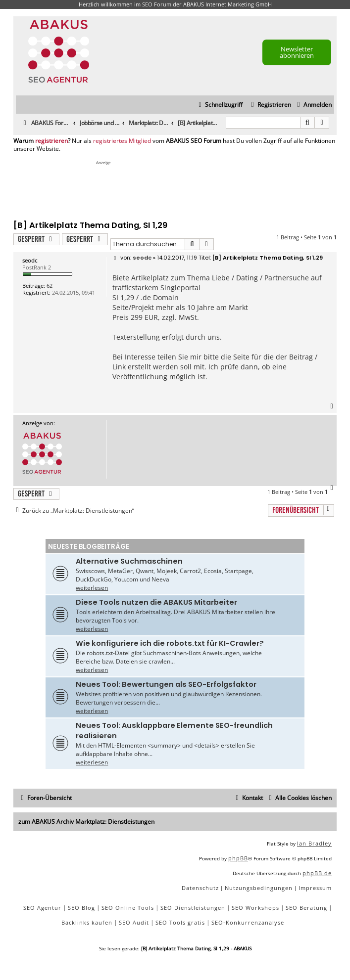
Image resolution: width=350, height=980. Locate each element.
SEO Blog (81, 908)
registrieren (51, 141)
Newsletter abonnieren (297, 52)
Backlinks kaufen (87, 922)
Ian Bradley (314, 843)
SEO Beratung (306, 908)
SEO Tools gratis (180, 922)
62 (50, 286)
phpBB (238, 858)
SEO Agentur (42, 908)
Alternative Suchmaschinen (129, 561)
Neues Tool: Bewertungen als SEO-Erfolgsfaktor (166, 684)
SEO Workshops (255, 908)
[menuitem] (313, 105)
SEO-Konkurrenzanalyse (248, 922)
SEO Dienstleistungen (193, 908)
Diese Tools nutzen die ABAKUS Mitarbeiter (156, 602)
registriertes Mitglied (122, 141)
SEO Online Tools (128, 908)
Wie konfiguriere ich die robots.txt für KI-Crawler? (170, 643)
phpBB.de (317, 873)
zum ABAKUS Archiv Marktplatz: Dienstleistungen (86, 822)
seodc (30, 260)
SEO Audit (134, 922)
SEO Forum (157, 4)
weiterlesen (92, 588)
